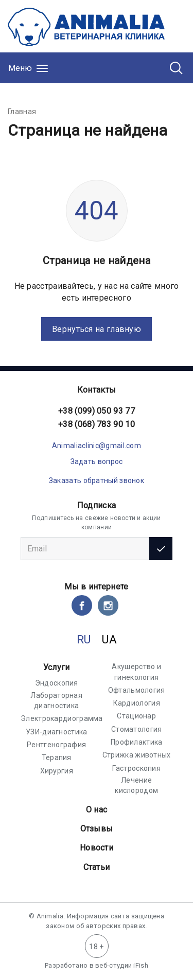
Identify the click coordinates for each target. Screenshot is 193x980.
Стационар (136, 716)
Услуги (57, 667)
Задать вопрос (97, 461)
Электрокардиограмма (62, 718)
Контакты (97, 390)
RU (84, 640)
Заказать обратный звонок (97, 480)
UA (109, 640)
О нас (97, 810)
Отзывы (97, 829)
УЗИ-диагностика (57, 732)
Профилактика (137, 742)
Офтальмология (137, 690)
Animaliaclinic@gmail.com (97, 446)
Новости (97, 848)
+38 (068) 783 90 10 (97, 424)
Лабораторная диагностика (56, 700)
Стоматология (137, 729)
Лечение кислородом (136, 785)
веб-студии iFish (122, 965)
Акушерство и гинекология (136, 672)
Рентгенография (56, 745)
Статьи (97, 867)
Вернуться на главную (97, 329)
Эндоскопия (57, 683)
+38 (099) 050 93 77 (97, 411)
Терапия (57, 757)
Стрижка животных (137, 755)
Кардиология (137, 703)
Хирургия (57, 771)
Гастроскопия (136, 768)
